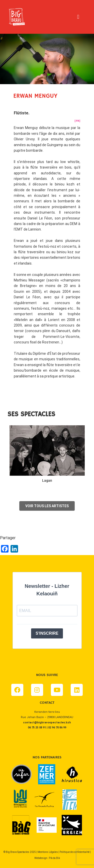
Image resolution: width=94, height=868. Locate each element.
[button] (78, 17)
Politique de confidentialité (75, 852)
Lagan (47, 480)
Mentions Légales (48, 852)
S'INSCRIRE (47, 633)
